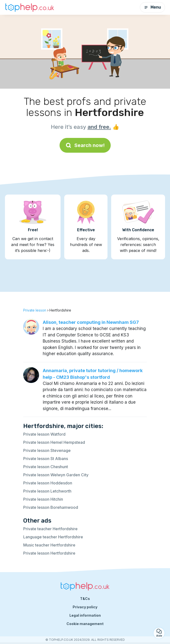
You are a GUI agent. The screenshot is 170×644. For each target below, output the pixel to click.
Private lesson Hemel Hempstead (54, 442)
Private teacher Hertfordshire (50, 529)
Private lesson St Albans (46, 459)
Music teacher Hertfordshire (49, 545)
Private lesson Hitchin (43, 499)
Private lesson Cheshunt (46, 467)
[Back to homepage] (30, 7)
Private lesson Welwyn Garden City (56, 475)
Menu (152, 7)
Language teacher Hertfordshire (53, 537)
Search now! (85, 145)
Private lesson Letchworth (47, 491)
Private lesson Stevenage (47, 450)
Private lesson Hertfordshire (49, 553)
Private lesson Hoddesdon (48, 483)
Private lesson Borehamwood (51, 507)
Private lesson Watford (44, 434)
